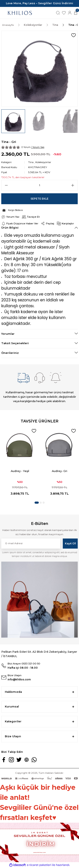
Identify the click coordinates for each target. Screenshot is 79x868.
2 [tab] (41, 503)
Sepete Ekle (39, 199)
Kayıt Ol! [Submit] (70, 543)
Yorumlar (8, 334)
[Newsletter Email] (31, 544)
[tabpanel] (20, 463)
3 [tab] (44, 503)
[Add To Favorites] (74, 35)
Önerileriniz (10, 353)
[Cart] (76, 13)
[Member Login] (70, 13)
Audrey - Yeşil (20, 471)
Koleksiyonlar (43, 162)
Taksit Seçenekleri (15, 343)
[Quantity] (39, 185)
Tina (31, 162)
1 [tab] (37, 503)
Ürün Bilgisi (10, 228)
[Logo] (20, 13)
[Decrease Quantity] (6, 185)
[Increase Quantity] (73, 185)
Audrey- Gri (60, 471)
